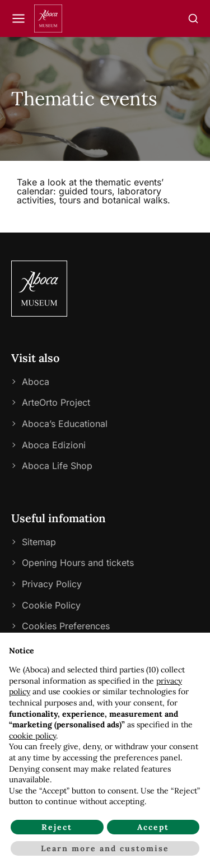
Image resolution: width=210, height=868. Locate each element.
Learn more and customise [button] (105, 848)
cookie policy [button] (32, 736)
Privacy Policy (52, 584)
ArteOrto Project (56, 402)
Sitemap (39, 542)
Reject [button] (57, 827)
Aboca (36, 382)
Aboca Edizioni (54, 445)
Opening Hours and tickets (78, 563)
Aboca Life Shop (57, 466)
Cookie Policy (51, 605)
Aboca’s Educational (65, 424)
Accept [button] (153, 827)
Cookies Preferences (66, 626)
